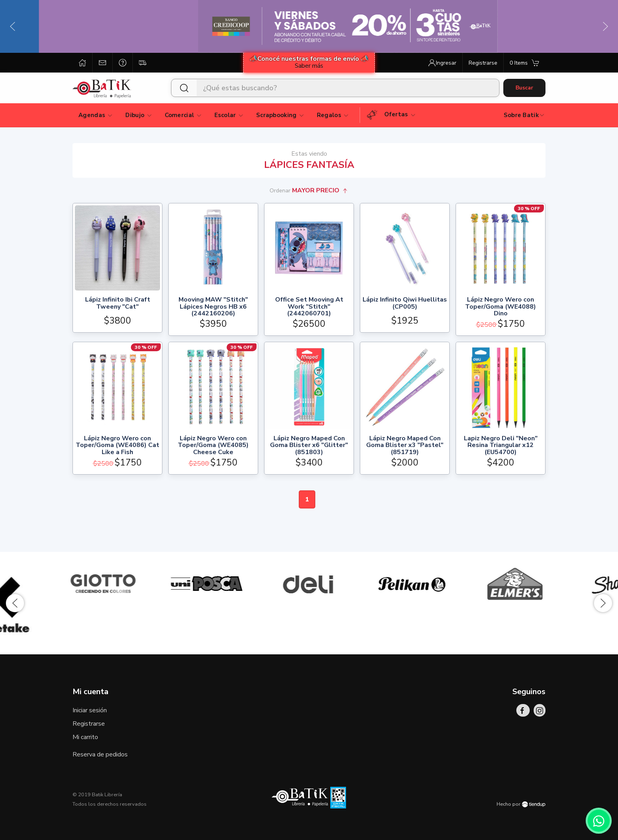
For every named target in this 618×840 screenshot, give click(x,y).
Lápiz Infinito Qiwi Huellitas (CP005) (405, 304)
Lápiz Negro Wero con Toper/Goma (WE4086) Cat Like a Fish (117, 446)
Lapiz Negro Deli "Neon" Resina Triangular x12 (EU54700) (501, 446)
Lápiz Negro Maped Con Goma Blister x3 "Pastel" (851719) (405, 446)
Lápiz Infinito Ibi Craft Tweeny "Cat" (118, 304)
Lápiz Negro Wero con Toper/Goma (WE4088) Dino (501, 307)
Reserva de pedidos (100, 754)
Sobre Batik (524, 115)
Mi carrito (85, 737)
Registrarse (89, 724)
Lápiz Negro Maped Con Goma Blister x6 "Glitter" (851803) (309, 446)
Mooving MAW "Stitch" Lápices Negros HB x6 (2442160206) (213, 307)
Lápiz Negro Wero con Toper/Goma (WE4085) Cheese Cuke (213, 446)
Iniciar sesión (90, 710)
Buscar (524, 88)
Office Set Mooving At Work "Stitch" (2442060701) (309, 307)
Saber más (309, 66)
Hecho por (521, 804)
